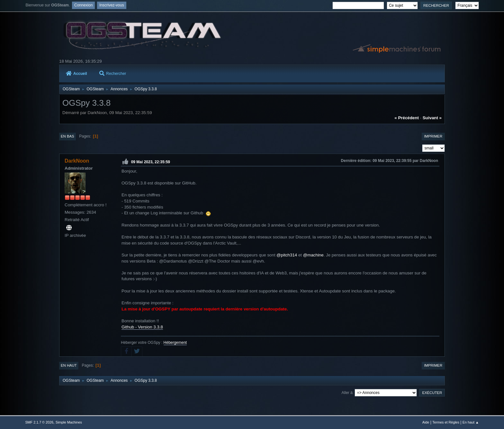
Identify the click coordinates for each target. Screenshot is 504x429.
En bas (67, 136)
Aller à (347, 393)
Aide (426, 422)
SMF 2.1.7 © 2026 (39, 422)
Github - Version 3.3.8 (142, 327)
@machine (313, 255)
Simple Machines (69, 422)
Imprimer (433, 136)
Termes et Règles (446, 422)
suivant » (432, 118)
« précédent (407, 118)
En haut (69, 365)
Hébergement (175, 343)
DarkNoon (77, 161)
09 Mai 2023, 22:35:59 (151, 162)
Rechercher (113, 74)
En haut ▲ (471, 422)
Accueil (76, 74)
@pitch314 (287, 255)
